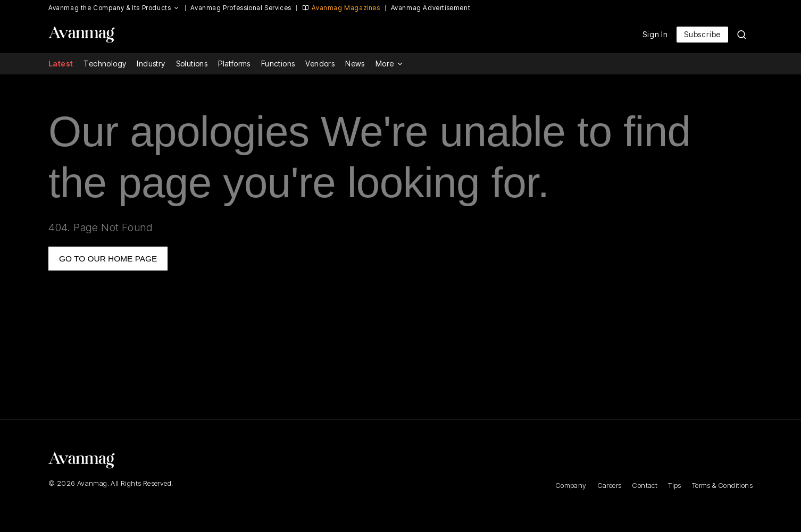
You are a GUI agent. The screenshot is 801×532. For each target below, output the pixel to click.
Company (571, 485)
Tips (675, 485)
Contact (645, 485)
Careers (610, 485)
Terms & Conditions (722, 485)
